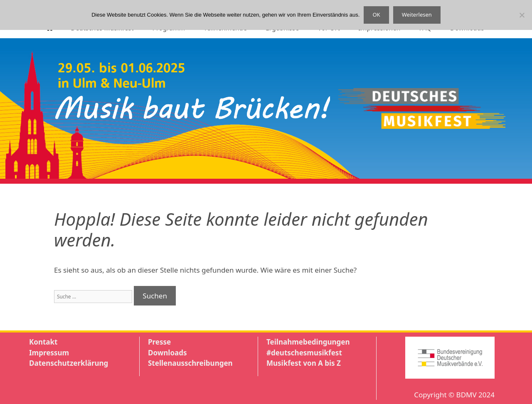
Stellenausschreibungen (190, 363)
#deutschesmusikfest (304, 353)
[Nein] (522, 15)
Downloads (167, 353)
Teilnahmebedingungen (308, 342)
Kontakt (43, 342)
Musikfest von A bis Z (304, 363)
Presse (159, 342)
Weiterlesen (417, 15)
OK (376, 15)
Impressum (49, 353)
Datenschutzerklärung (69, 363)
